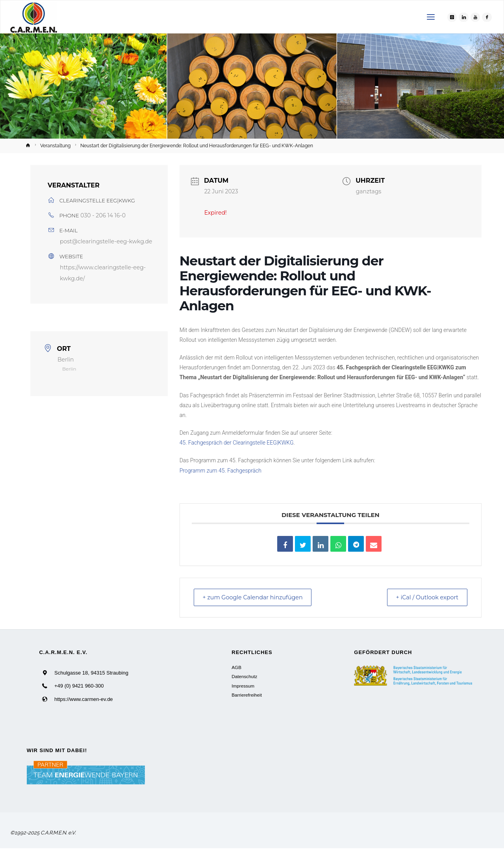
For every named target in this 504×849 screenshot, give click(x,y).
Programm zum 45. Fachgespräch (220, 471)
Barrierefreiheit (247, 696)
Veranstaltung (55, 146)
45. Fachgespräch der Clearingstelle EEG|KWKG (237, 443)
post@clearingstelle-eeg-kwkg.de (106, 241)
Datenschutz (244, 677)
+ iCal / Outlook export (423, 598)
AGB (236, 668)
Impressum (243, 686)
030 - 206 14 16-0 (103, 215)
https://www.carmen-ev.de (84, 700)
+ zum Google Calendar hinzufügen (258, 598)
